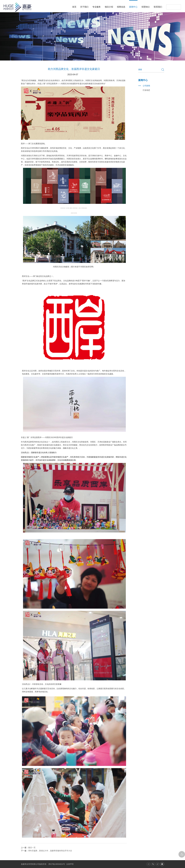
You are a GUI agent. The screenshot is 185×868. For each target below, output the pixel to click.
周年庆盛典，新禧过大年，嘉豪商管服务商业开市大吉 (50, 851)
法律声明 (70, 864)
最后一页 (32, 848)
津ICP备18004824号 (57, 864)
